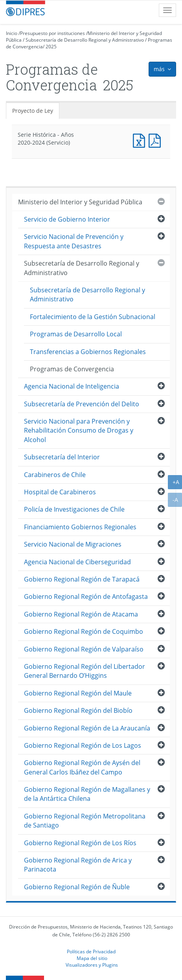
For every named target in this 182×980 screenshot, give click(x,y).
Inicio (12, 33)
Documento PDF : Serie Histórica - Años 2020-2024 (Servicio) (156, 140)
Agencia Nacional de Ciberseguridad (77, 562)
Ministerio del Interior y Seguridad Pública (80, 202)
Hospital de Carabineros (60, 492)
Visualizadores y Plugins (92, 965)
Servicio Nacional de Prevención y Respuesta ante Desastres (74, 241)
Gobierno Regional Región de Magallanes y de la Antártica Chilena (87, 794)
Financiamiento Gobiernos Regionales (80, 527)
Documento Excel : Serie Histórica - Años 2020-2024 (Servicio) (141, 140)
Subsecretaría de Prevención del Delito (82, 404)
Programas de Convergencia (72, 369)
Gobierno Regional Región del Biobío (78, 710)
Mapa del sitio (92, 958)
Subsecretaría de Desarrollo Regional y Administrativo (85, 40)
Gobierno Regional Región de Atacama (81, 614)
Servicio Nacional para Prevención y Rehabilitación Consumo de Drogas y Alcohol (79, 430)
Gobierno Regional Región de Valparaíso (84, 649)
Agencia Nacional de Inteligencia (72, 386)
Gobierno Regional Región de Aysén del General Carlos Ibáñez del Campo (82, 767)
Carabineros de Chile (55, 475)
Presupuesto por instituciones (52, 33)
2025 (51, 47)
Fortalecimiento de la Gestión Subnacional (93, 317)
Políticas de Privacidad (91, 951)
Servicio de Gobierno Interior (67, 219)
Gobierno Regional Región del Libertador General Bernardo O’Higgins (85, 671)
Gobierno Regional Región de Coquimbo (84, 631)
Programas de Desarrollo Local (76, 334)
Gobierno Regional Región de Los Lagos (83, 745)
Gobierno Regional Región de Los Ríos (80, 843)
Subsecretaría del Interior (62, 457)
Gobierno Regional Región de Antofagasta (86, 596)
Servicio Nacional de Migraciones (73, 544)
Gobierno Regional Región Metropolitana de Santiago (85, 821)
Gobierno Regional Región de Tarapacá (82, 579)
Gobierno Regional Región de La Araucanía (87, 728)
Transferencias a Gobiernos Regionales (88, 352)
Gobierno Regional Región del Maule (78, 693)
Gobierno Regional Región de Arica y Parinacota (78, 865)
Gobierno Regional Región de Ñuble (77, 887)
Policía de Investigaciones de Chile (74, 509)
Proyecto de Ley (33, 111)
